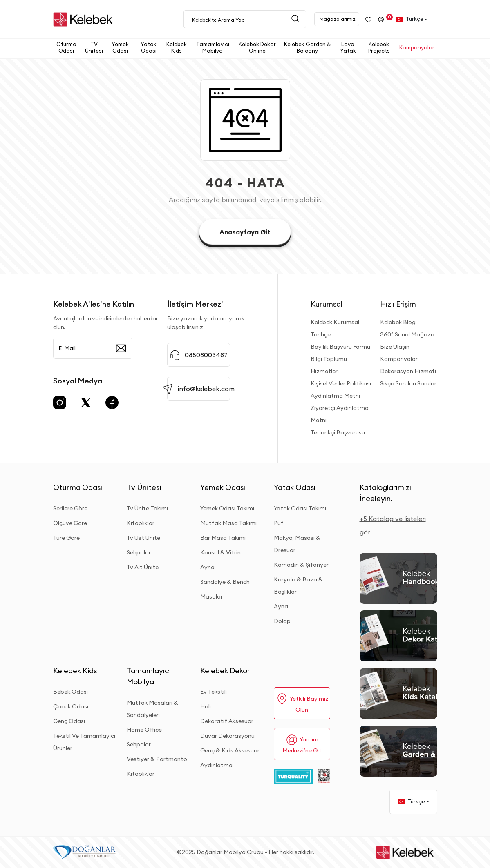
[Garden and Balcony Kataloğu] (398, 751)
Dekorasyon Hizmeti (408, 371)
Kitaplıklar (141, 523)
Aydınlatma (216, 765)
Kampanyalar (399, 359)
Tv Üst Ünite (143, 538)
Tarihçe (321, 334)
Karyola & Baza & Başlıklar (298, 585)
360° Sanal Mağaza (407, 334)
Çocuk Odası (71, 706)
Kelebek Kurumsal (335, 322)
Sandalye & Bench (225, 582)
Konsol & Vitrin (220, 552)
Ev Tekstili (214, 692)
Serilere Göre (70, 508)
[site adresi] (85, 19)
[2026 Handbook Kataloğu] (398, 578)
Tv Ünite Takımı (147, 508)
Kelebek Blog (398, 322)
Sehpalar (139, 552)
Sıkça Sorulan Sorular (408, 383)
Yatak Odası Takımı (300, 508)
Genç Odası (69, 721)
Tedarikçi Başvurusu (338, 432)
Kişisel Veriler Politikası (341, 383)
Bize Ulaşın (395, 347)
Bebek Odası (70, 692)
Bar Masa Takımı (223, 538)
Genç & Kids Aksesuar (230, 750)
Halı (206, 706)
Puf (279, 523)
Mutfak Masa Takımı (228, 523)
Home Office (144, 730)
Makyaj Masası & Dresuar (297, 544)
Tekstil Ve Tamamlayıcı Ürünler (84, 742)
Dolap (282, 621)
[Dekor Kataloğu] (398, 636)
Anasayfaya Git (245, 232)
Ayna (207, 567)
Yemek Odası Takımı (227, 508)
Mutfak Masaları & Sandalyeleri (152, 709)
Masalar (211, 596)
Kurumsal (327, 304)
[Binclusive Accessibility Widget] (16, 828)
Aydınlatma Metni (335, 396)
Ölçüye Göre (70, 523)
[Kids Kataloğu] (398, 693)
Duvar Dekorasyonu (227, 736)
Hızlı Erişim (398, 304)
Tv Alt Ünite (143, 567)
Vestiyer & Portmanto (157, 759)
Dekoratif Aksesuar (227, 721)
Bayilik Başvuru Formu (340, 347)
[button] (68, 48)
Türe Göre (66, 538)
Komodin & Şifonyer (301, 565)
